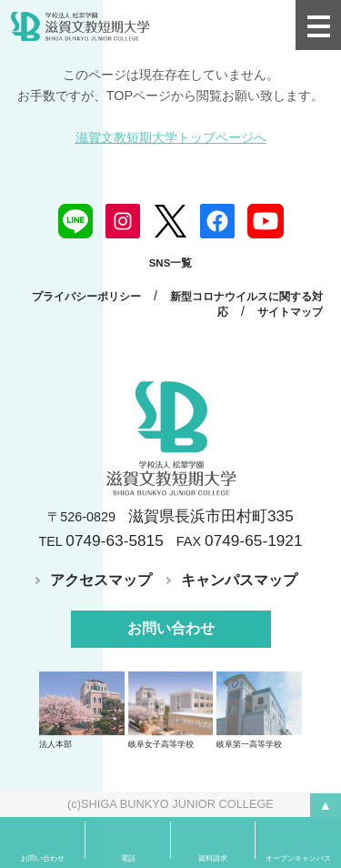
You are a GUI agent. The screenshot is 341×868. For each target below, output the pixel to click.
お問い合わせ (171, 628)
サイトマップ (290, 312)
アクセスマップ (101, 580)
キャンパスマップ (239, 580)
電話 (128, 858)
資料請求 (213, 858)
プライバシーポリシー (86, 297)
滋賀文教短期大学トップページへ (171, 137)
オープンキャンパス (298, 858)
